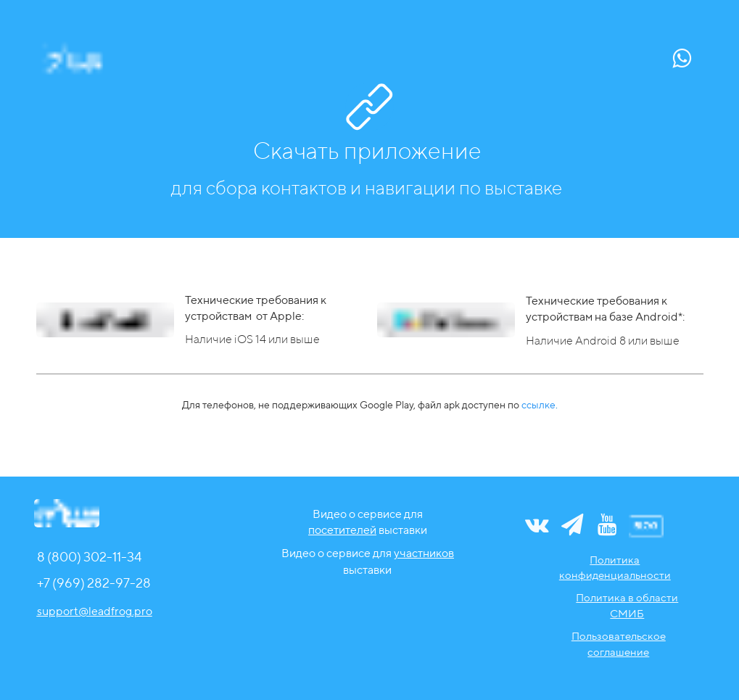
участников (424, 553)
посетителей (342, 530)
